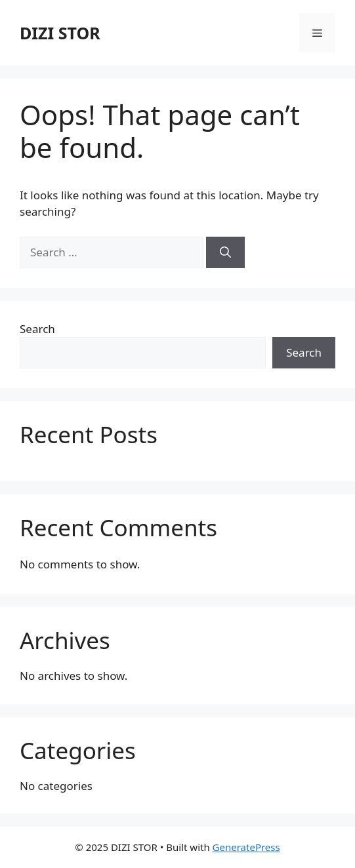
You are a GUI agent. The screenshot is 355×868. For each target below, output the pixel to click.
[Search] (225, 252)
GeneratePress (246, 847)
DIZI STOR (60, 33)
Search (37, 329)
